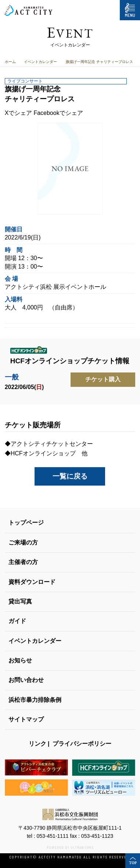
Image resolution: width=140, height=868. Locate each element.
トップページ (26, 523)
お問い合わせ (26, 680)
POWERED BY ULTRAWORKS (70, 847)
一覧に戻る (70, 476)
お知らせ (20, 660)
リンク (37, 744)
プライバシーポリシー (82, 744)
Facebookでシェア (58, 113)
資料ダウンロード (32, 582)
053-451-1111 (52, 836)
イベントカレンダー (40, 62)
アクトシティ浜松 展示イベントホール (55, 287)
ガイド (17, 621)
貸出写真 (20, 601)
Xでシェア (19, 113)
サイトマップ (26, 719)
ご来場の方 (23, 542)
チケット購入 (103, 379)
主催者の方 (23, 562)
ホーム (10, 62)
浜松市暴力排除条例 (35, 700)
